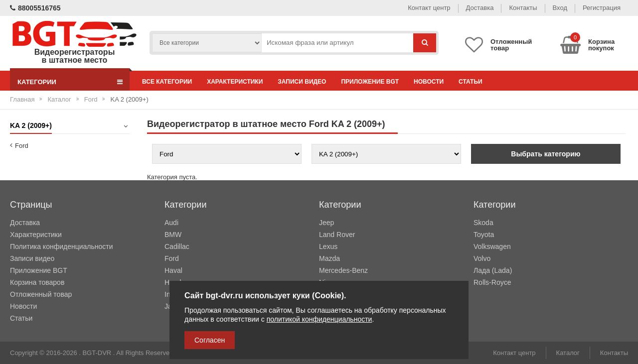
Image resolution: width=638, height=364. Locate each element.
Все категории (167, 82)
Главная (22, 99)
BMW (173, 235)
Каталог (59, 99)
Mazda (329, 258)
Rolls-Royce (492, 282)
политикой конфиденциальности (319, 319)
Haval (173, 270)
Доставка (480, 8)
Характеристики (235, 82)
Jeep (326, 223)
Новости (429, 82)
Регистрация (602, 8)
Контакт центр (429, 8)
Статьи (471, 82)
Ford (91, 99)
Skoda (483, 223)
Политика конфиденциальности (62, 246)
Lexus (328, 246)
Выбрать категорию (546, 154)
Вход (560, 8)
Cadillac (177, 246)
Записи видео (302, 82)
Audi (171, 223)
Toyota (484, 235)
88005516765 (35, 8)
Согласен (210, 340)
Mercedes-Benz (343, 270)
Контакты (523, 8)
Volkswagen (492, 246)
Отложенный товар (41, 294)
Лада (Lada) (493, 270)
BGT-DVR (97, 353)
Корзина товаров (37, 282)
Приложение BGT (370, 82)
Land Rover (337, 235)
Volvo (482, 258)
